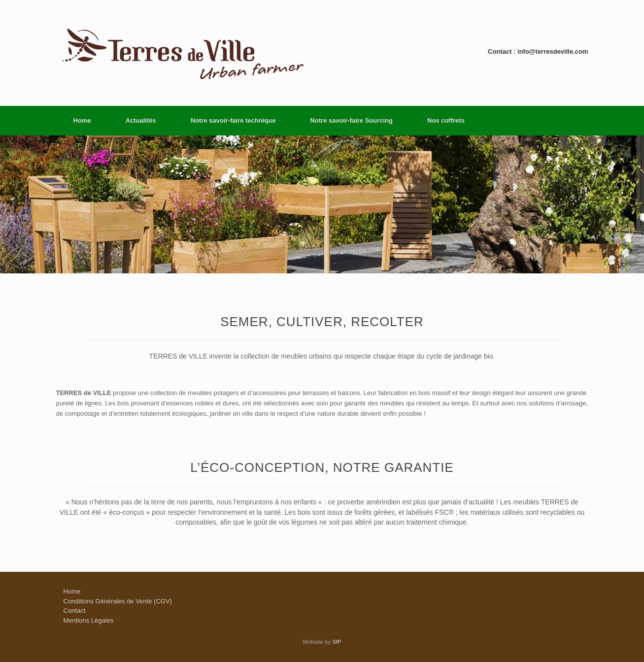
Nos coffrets (446, 120)
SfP (337, 642)
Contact (75, 611)
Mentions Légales (89, 620)
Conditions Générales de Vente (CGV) (118, 601)
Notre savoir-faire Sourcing (351, 120)
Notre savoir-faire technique (233, 120)
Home (82, 120)
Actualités (141, 120)
